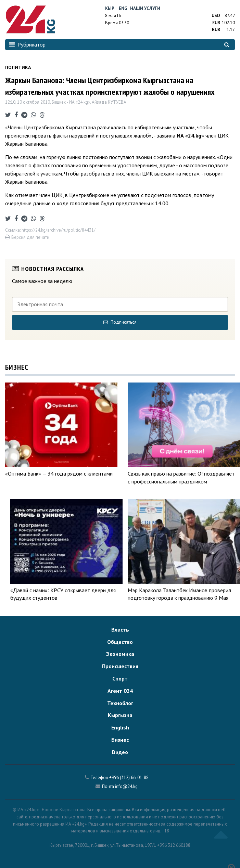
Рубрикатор (27, 44)
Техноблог (120, 703)
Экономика (120, 654)
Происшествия (120, 666)
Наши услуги (145, 8)
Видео (120, 752)
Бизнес (120, 740)
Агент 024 (120, 691)
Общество (120, 642)
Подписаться (120, 322)
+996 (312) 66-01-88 (129, 778)
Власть (120, 630)
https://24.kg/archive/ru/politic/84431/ (59, 230)
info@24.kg (126, 786)
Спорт (120, 678)
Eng (123, 8)
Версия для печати (27, 237)
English (120, 727)
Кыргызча (120, 715)
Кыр (110, 8)
